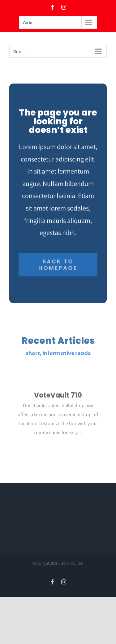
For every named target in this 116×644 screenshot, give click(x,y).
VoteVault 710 (58, 396)
